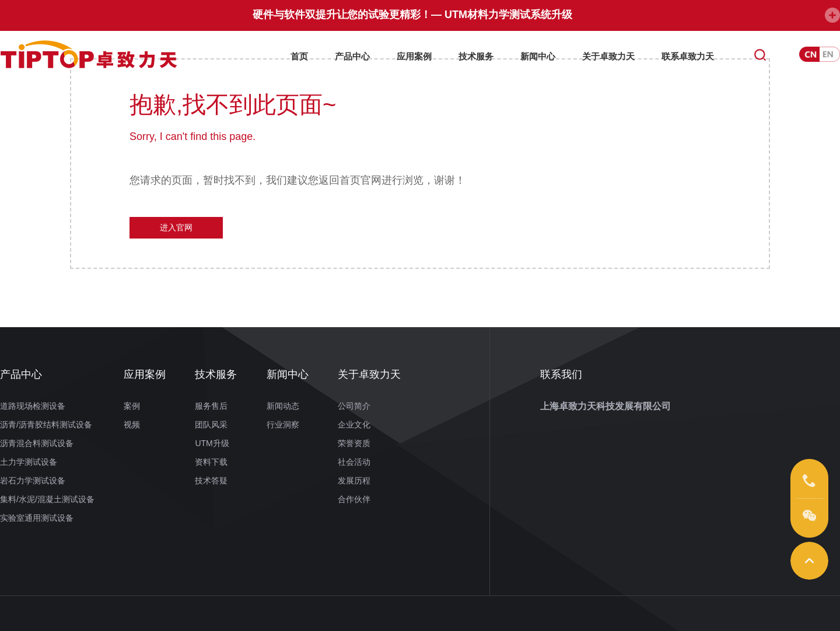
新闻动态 (283, 406)
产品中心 (352, 54)
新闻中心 (538, 54)
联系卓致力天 (688, 54)
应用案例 (414, 54)
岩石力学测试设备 (33, 481)
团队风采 (211, 425)
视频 (132, 425)
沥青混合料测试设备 (37, 443)
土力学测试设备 (29, 462)
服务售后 (211, 406)
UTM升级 (212, 443)
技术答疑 (211, 481)
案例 (132, 406)
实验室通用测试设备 (37, 518)
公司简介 (354, 406)
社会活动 (354, 462)
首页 (299, 54)
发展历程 (354, 481)
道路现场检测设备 (33, 406)
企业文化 (354, 425)
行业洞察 (283, 425)
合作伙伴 (354, 499)
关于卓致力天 (608, 54)
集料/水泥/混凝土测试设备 (47, 499)
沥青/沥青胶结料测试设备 (46, 425)
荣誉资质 (354, 443)
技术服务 (476, 54)
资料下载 (211, 462)
